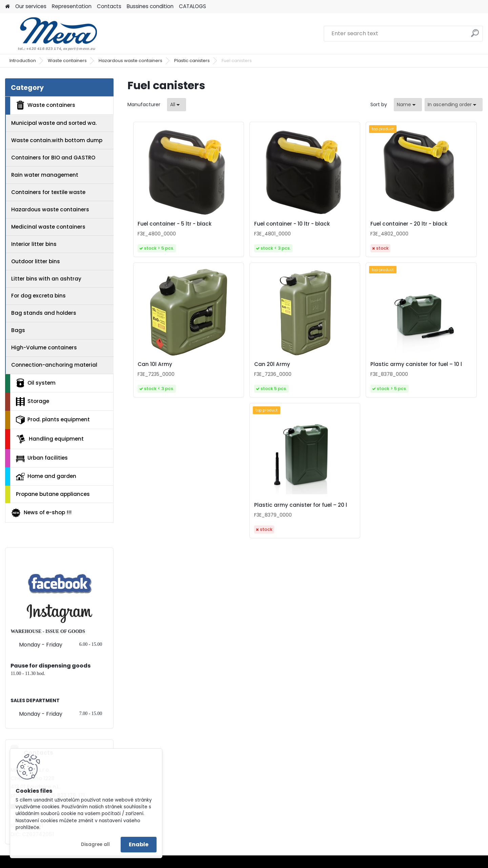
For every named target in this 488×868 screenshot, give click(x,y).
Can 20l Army (197, 382)
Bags (18, 330)
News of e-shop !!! (41, 513)
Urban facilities (42, 458)
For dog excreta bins (38, 296)
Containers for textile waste (48, 192)
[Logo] (52, 34)
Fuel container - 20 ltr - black (343, 230)
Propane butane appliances (53, 494)
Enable (139, 844)
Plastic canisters (192, 61)
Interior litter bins (34, 244)
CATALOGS (192, 6)
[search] (475, 36)
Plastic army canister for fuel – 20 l (390, 383)
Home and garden (46, 476)
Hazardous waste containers (130, 61)
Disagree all (95, 844)
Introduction (23, 61)
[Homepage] (7, 7)
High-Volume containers (44, 348)
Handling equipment (50, 439)
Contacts (109, 6)
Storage (33, 402)
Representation (72, 6)
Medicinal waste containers (48, 227)
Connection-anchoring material (54, 365)
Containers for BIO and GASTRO (53, 158)
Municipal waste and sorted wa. (54, 123)
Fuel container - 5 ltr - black (171, 226)
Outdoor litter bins (36, 261)
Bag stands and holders (44, 313)
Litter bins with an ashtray (46, 279)
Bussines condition (150, 6)
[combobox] (408, 105)
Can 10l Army (419, 226)
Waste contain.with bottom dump (57, 140)
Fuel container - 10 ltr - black (253, 227)
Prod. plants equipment (53, 420)
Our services (31, 6)
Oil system (36, 383)
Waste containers (67, 61)
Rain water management (45, 175)
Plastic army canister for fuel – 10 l (301, 381)
